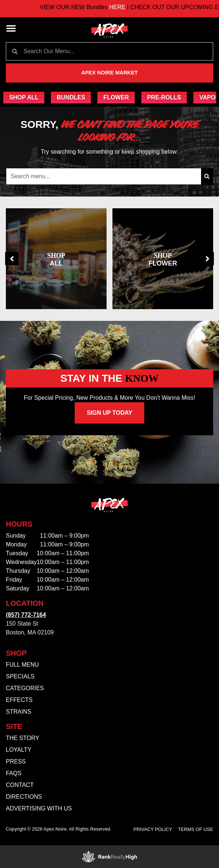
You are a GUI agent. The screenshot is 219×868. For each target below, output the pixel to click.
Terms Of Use (196, 829)
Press (16, 761)
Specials (20, 676)
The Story (23, 738)
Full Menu (22, 665)
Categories (25, 688)
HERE (125, 7)
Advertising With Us (39, 808)
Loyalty (19, 750)
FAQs (14, 773)
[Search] (207, 176)
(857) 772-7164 (26, 615)
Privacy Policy (153, 829)
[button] (11, 28)
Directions (24, 797)
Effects (19, 700)
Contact (20, 785)
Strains (18, 712)
